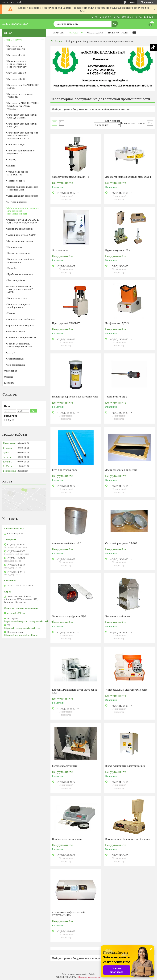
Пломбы (12, 268)
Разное (11, 313)
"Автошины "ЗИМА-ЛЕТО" (22, 235)
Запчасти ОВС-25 (16, 79)
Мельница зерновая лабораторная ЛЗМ (75, 397)
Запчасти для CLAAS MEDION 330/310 (23, 86)
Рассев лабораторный (65, 766)
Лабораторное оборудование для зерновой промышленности (23, 211)
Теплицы (12, 160)
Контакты (9, 383)
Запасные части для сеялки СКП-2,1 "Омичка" (22, 116)
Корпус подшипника (19, 253)
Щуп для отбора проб (65, 470)
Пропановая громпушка (21, 325)
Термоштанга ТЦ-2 (116, 397)
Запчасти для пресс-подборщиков (19, 306)
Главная (58, 33)
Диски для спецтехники (20, 241)
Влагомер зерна (16, 331)
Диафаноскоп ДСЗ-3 (117, 323)
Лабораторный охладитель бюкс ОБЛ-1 (128, 177)
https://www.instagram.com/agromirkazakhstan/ (29, 621)
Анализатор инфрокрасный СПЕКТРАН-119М (68, 914)
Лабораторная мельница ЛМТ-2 (70, 177)
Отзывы (8, 377)
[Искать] (115, 22)
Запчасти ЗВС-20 (16, 55)
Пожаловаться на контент (90, 977)
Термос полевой (16, 181)
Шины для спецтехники (20, 229)
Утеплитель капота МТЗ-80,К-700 (18, 173)
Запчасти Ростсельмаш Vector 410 (20, 95)
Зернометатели (16, 359)
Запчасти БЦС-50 (17, 73)
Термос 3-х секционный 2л (22, 338)
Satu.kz (92, 974)
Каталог (74, 33)
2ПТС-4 (11, 353)
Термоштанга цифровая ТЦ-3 (69, 616)
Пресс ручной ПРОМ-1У (66, 323)
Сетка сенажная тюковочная (23, 196)
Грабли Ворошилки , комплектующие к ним (20, 345)
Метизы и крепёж (17, 202)
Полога (11, 166)
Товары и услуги (13, 40)
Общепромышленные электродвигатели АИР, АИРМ (20, 289)
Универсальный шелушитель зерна (126, 690)
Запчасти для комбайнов (21, 319)
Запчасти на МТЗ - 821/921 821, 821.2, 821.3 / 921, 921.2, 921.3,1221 (23, 106)
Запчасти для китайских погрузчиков (21, 261)
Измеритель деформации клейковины (128, 839)
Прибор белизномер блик (67, 839)
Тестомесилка (60, 250)
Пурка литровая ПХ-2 (118, 250)
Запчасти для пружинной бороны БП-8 (21, 152)
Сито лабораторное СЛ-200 (121, 543)
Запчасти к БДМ (16, 144)
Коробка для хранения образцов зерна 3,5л (75, 691)
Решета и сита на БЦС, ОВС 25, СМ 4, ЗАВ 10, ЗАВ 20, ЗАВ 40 (23, 221)
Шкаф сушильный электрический (125, 766)
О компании (95, 33)
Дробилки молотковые (20, 274)
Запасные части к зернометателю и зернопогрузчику (17, 64)
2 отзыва (131, 2)
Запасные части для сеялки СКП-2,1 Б (22, 125)
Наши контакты (118, 33)
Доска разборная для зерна (121, 470)
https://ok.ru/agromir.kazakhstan (21, 635)
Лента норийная (16, 280)
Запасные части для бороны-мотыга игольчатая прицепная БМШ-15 (23, 136)
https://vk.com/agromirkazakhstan (22, 628)
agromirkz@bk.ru (16, 613)
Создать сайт (7, 2)
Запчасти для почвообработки (16, 47)
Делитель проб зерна (118, 616)
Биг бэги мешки (16, 365)
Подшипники (15, 247)
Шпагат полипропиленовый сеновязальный (23, 188)
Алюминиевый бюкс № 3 (67, 543)
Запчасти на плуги (17, 298)
